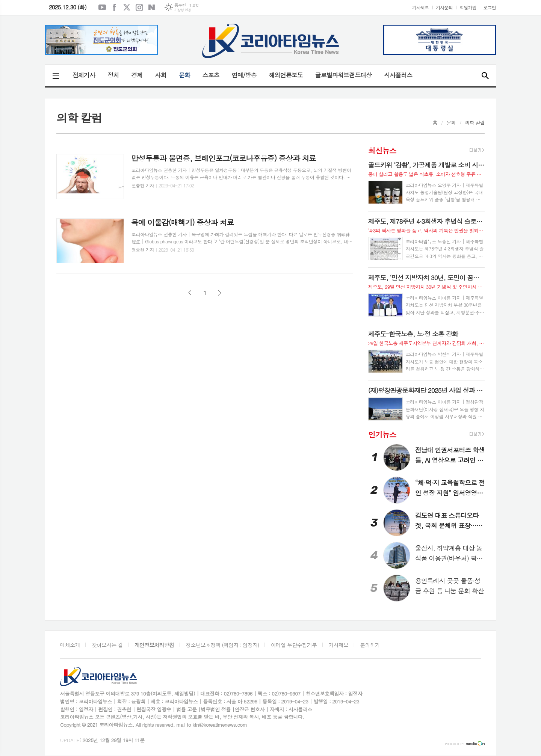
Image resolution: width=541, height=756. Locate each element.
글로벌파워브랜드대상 (343, 75)
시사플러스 (398, 75)
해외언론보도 (286, 75)
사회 (160, 75)
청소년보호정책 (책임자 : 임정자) (222, 645)
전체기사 (84, 75)
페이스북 (115, 8)
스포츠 (211, 75)
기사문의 (444, 7)
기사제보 (421, 7)
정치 (113, 75)
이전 (190, 293)
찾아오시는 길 (107, 645)
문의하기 (370, 645)
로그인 (490, 7)
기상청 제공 (183, 10)
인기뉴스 (382, 434)
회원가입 (468, 7)
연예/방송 (244, 75)
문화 (184, 75)
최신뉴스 (382, 150)
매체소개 (70, 645)
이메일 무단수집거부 (294, 645)
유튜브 (102, 8)
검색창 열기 (485, 75)
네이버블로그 (152, 8)
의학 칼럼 (475, 123)
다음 (220, 293)
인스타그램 (139, 8)
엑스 (127, 8)
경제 (137, 75)
